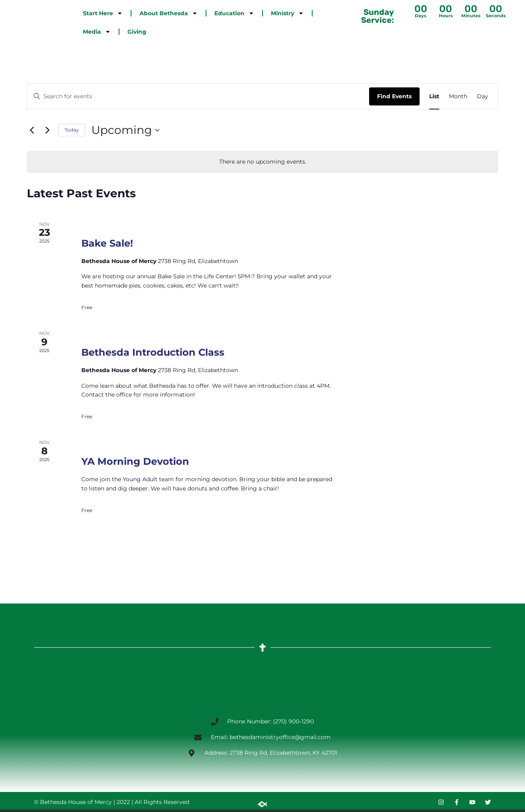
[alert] (262, 162)
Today (72, 130)
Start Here (103, 13)
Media (97, 32)
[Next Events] (47, 130)
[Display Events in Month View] (458, 96)
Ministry (287, 13)
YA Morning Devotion (135, 461)
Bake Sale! (107, 243)
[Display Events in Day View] (483, 96)
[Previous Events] (32, 130)
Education (234, 13)
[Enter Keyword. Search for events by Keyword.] (198, 96)
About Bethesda (169, 13)
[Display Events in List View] (434, 96)
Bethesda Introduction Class (153, 352)
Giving (137, 32)
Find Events (394, 96)
